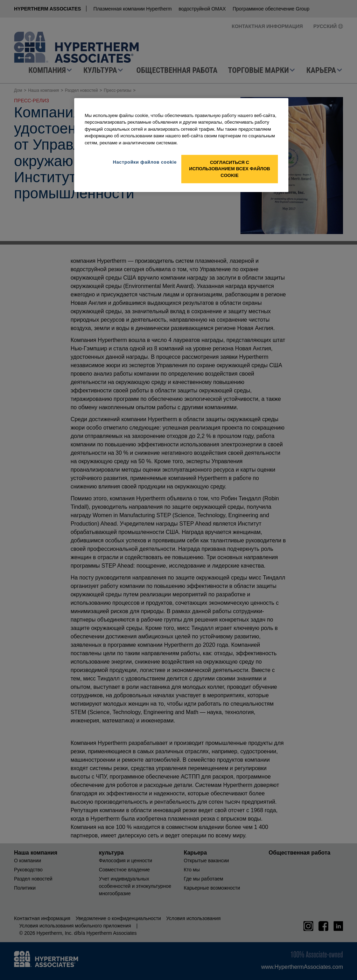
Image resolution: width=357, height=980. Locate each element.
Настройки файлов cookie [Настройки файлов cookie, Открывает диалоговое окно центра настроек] (145, 162)
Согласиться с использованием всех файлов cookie (229, 169)
